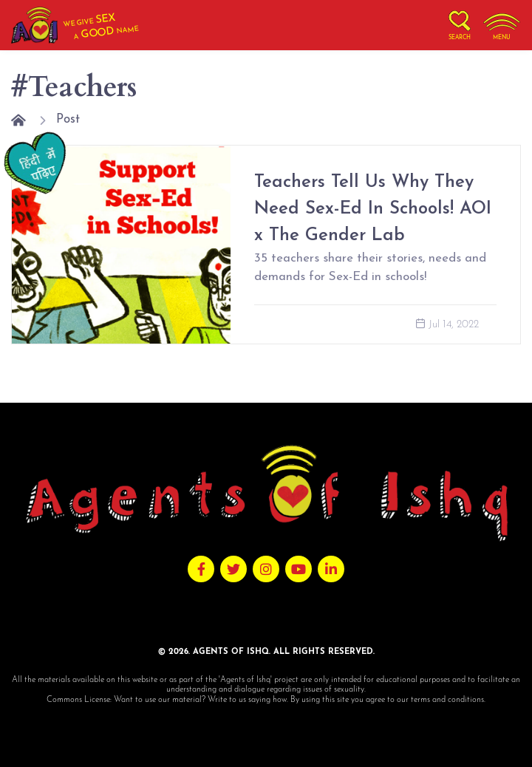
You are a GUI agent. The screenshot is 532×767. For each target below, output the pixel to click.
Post (68, 119)
